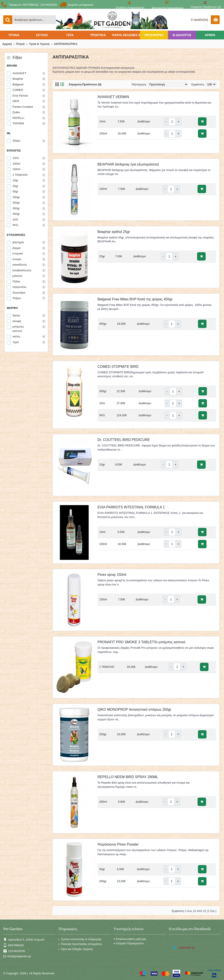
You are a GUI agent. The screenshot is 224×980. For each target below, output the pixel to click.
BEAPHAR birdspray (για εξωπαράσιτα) (128, 164)
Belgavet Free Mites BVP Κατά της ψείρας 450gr (135, 299)
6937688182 (14, 946)
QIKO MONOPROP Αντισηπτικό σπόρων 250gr (135, 709)
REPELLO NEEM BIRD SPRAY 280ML (128, 777)
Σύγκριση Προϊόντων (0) (85, 84)
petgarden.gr (187, 947)
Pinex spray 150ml (112, 575)
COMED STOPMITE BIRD (118, 367)
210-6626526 (14, 951)
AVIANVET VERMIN (113, 97)
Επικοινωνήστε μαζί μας (130, 939)
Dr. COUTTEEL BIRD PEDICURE (124, 440)
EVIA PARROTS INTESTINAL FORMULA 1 (131, 507)
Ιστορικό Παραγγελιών (129, 943)
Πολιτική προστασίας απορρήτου (80, 944)
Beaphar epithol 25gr (114, 232)
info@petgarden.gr (17, 956)
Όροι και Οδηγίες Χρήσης (76, 949)
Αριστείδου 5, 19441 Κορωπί (24, 940)
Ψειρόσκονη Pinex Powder (118, 844)
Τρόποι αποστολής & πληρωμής (80, 939)
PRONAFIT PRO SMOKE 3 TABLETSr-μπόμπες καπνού (142, 642)
